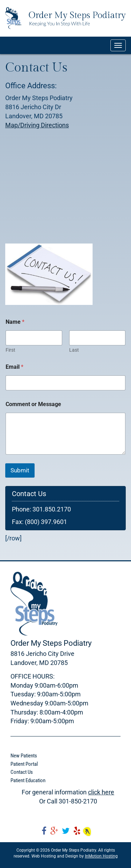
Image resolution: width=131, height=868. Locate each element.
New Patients (24, 756)
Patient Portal (24, 764)
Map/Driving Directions (37, 125)
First (10, 350)
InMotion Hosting (101, 856)
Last (74, 350)
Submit (20, 470)
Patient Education (28, 780)
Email (14, 367)
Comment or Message (33, 404)
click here (101, 792)
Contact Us (22, 772)
